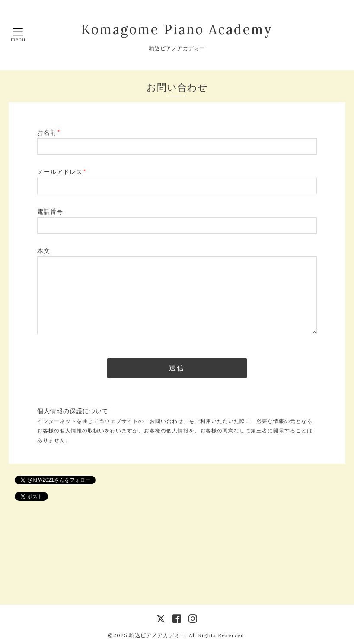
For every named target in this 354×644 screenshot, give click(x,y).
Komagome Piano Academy (177, 29)
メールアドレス (62, 172)
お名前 (49, 133)
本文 (44, 251)
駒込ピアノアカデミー (157, 635)
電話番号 (50, 212)
